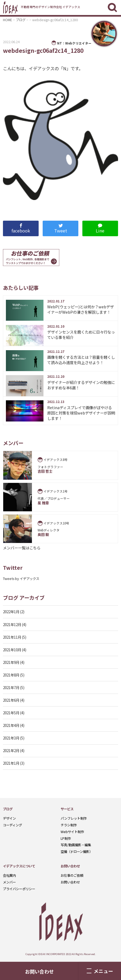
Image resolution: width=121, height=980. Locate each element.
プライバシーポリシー (19, 889)
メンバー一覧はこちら (22, 548)
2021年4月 (11, 725)
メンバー (9, 882)
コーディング (12, 825)
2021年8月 (11, 675)
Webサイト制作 (72, 832)
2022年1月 (11, 612)
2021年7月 (11, 687)
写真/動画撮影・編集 (76, 845)
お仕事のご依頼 (72, 875)
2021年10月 (12, 650)
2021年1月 (11, 763)
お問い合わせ (39, 971)
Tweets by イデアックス (21, 579)
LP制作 (66, 838)
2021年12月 (12, 624)
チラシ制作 (69, 825)
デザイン (9, 818)
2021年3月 (11, 738)
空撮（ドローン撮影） (77, 852)
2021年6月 (11, 700)
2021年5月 (11, 713)
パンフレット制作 (74, 818)
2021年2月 (11, 750)
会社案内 (9, 875)
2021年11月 (12, 637)
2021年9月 (11, 662)
